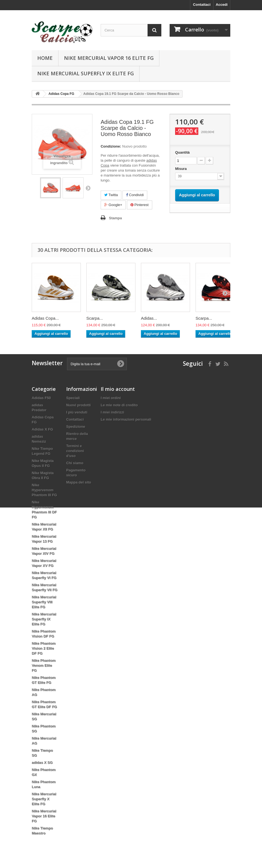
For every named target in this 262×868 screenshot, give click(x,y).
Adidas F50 (41, 398)
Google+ (113, 205)
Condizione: (111, 146)
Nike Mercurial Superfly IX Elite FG (85, 73)
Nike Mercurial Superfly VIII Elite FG (44, 602)
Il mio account (118, 389)
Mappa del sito (79, 482)
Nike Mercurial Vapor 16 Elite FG (109, 58)
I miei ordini (111, 398)
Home (45, 58)
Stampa (115, 218)
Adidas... (149, 318)
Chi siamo (75, 463)
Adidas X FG (42, 429)
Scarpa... (95, 318)
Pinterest (140, 205)
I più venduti (77, 412)
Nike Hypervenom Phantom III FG (44, 490)
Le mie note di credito (119, 405)
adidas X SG (42, 762)
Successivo (88, 188)
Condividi (135, 195)
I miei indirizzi (112, 412)
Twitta (111, 195)
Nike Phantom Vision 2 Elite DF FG (44, 648)
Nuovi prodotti (78, 405)
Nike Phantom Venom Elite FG (44, 665)
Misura (181, 169)
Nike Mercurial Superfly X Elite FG (44, 799)
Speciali (73, 398)
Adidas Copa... (45, 318)
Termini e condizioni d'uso (75, 451)
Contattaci (202, 5)
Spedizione (76, 427)
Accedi (222, 5)
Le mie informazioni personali (126, 419)
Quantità (182, 152)
